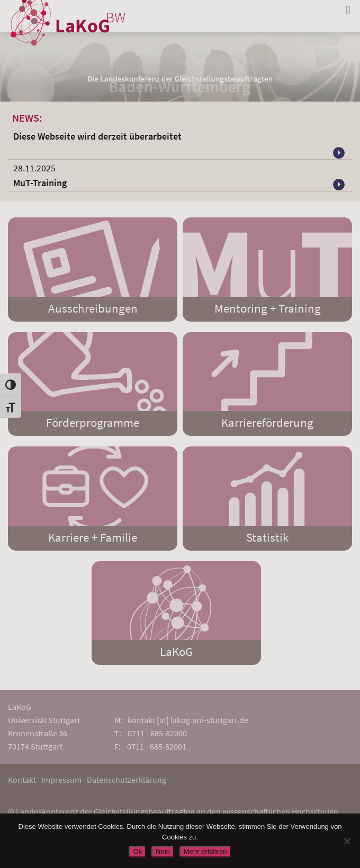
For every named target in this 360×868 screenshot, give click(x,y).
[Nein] (347, 841)
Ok (137, 851)
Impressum (61, 780)
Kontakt (22, 780)
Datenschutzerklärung (127, 780)
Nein (163, 851)
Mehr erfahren (205, 851)
